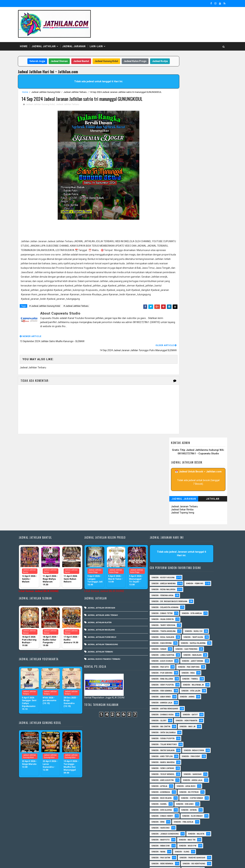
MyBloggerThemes (83, 862)
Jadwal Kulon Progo (140, 54)
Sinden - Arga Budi (190, 726)
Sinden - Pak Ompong (193, 607)
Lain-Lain (103, 39)
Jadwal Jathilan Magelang (107, 564)
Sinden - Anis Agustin (167, 720)
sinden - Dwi (185, 834)
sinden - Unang (164, 846)
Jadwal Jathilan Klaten (105, 557)
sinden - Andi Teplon (166, 697)
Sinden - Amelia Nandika (168, 518)
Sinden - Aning (192, 637)
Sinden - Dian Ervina (166, 577)
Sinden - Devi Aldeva (166, 750)
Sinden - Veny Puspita (167, 625)
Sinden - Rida (193, 613)
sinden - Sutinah (193, 840)
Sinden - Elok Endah (197, 756)
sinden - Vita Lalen (195, 631)
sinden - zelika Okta (191, 846)
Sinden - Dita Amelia (196, 548)
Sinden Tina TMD (187, 828)
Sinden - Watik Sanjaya (167, 691)
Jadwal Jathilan (50, 39)
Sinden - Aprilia (164, 726)
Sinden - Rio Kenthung (167, 816)
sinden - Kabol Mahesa (167, 703)
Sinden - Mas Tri (191, 780)
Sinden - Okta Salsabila (168, 673)
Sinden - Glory (163, 661)
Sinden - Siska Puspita (167, 679)
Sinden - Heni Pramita (191, 661)
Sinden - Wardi (195, 822)
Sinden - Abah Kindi (165, 637)
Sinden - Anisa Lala (197, 720)
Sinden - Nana (163, 792)
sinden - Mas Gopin (166, 840)
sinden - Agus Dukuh (166, 601)
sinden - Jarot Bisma (197, 601)
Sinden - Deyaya (193, 750)
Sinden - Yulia (163, 828)
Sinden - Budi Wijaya (166, 738)
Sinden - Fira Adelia (188, 762)
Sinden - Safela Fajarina (168, 583)
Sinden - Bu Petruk (193, 732)
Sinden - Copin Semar (196, 738)
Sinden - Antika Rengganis (169, 649)
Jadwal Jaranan (81, 39)
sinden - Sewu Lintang (167, 709)
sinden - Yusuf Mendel (167, 714)
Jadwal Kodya (93, 61)
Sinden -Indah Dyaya (198, 691)
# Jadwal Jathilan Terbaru (83, 332)
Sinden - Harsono (165, 768)
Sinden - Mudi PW (192, 786)
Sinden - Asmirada (165, 732)
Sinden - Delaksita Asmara (169, 542)
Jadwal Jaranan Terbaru (178, 115)
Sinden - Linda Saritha (167, 595)
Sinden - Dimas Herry (167, 756)
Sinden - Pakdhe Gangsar (169, 804)
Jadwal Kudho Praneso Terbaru (109, 593)
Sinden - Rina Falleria (167, 619)
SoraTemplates (46, 862)
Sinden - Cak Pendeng (167, 589)
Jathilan (206, 108)
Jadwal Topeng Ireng (176, 122)
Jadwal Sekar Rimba (175, 119)
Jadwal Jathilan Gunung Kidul (53, 92)
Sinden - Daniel (164, 744)
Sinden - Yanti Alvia (198, 571)
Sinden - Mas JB (192, 667)
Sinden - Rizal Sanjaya (167, 571)
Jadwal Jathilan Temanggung (108, 579)
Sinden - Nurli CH (198, 565)
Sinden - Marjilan (197, 595)
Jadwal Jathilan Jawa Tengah (108, 549)
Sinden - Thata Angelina (168, 565)
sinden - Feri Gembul (166, 631)
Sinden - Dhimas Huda (167, 655)
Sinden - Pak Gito (165, 607)
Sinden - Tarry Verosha (168, 560)
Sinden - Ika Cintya (165, 667)
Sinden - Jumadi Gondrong (169, 774)
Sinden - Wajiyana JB (198, 625)
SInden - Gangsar (197, 714)
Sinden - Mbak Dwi (165, 786)
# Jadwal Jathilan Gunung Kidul (51, 332)
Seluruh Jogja (42, 54)
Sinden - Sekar (197, 583)
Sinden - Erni (162, 762)
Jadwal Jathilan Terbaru (82, 92)
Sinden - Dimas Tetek (166, 548)
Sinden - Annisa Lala (166, 643)
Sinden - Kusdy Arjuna (167, 512)
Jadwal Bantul (86, 54)
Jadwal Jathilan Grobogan (107, 542)
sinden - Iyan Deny (195, 697)
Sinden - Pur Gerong (166, 613)
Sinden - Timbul (195, 619)
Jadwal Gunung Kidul (111, 54)
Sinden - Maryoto (165, 780)
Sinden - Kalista (201, 774)
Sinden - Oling (186, 792)
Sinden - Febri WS (199, 518)
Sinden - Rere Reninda (167, 810)
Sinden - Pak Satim (165, 798)
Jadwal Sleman (64, 54)
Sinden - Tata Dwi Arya (167, 822)
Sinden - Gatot (195, 655)
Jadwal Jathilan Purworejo (107, 571)
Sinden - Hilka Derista (167, 554)
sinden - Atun (163, 834)
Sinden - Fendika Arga (167, 530)
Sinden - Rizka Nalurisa (168, 524)
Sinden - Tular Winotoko (169, 685)
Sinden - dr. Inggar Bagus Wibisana (174, 536)
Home (31, 39)
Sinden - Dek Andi (189, 744)
